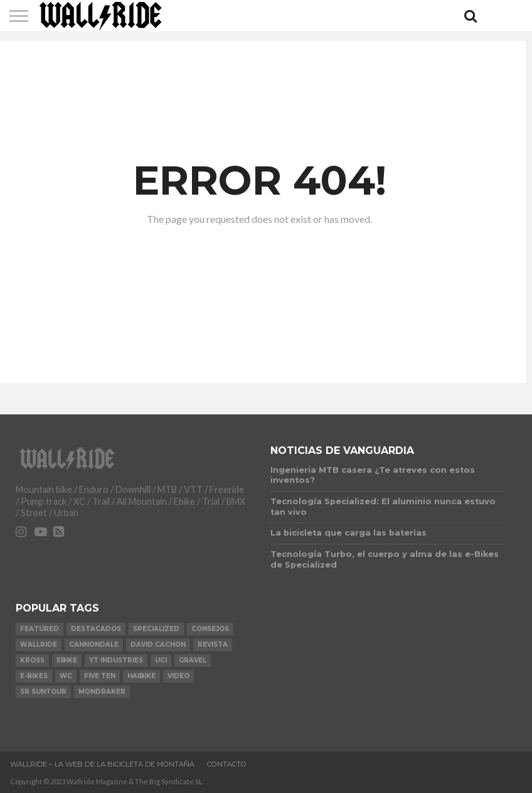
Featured (40, 629)
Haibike (141, 676)
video (178, 676)
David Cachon (158, 645)
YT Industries (116, 660)
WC (66, 676)
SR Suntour (43, 692)
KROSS (32, 660)
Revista (213, 645)
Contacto (227, 764)
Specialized (156, 629)
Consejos (210, 629)
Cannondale (94, 645)
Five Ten (100, 676)
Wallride (39, 645)
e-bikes (34, 676)
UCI (161, 660)
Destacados (96, 629)
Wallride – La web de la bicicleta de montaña (102, 764)
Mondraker (102, 692)
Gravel (193, 660)
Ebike (67, 660)
